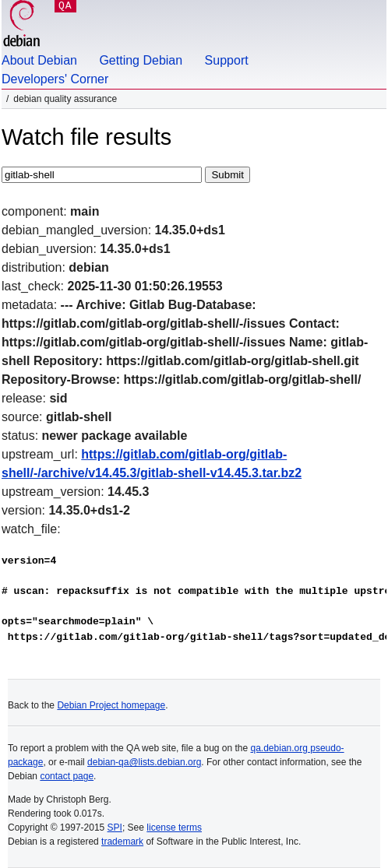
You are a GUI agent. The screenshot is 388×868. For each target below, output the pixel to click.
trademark (122, 842)
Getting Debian (141, 60)
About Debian (39, 60)
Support (227, 60)
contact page (67, 776)
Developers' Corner (55, 79)
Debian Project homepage (111, 705)
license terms (174, 828)
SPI (115, 828)
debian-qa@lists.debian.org (144, 762)
